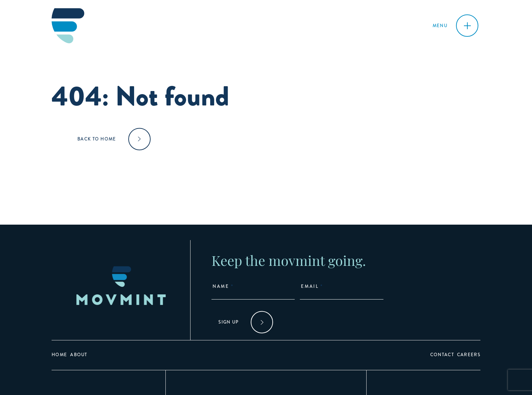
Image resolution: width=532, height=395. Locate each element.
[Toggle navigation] (455, 26)
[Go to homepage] (68, 26)
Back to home (97, 139)
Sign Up (229, 322)
